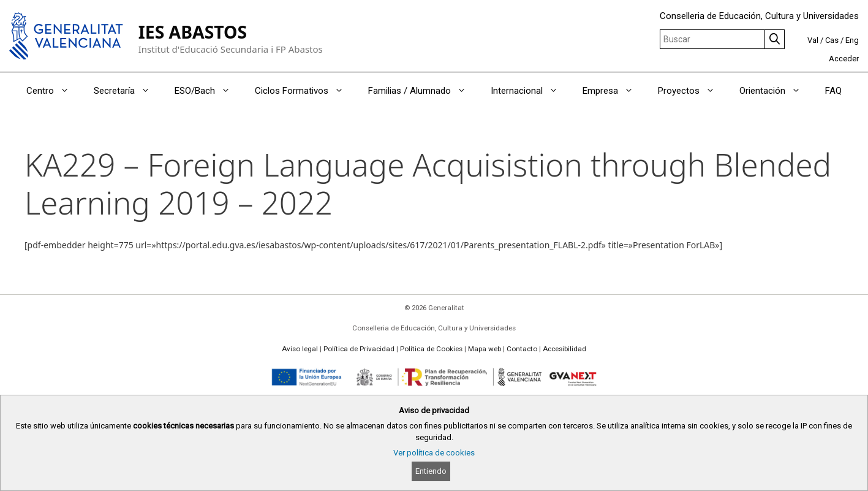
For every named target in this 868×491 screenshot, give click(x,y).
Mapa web (485, 349)
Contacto (522, 349)
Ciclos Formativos (305, 91)
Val (813, 40)
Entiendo (431, 471)
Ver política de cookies (434, 453)
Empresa (614, 91)
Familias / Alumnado (423, 91)
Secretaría (128, 91)
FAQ (833, 91)
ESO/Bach (209, 91)
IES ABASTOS (193, 32)
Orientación (776, 91)
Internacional (530, 91)
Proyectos (693, 91)
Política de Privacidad (359, 349)
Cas (832, 40)
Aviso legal (300, 349)
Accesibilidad (564, 349)
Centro (54, 91)
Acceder (844, 59)
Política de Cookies (431, 349)
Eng (852, 40)
